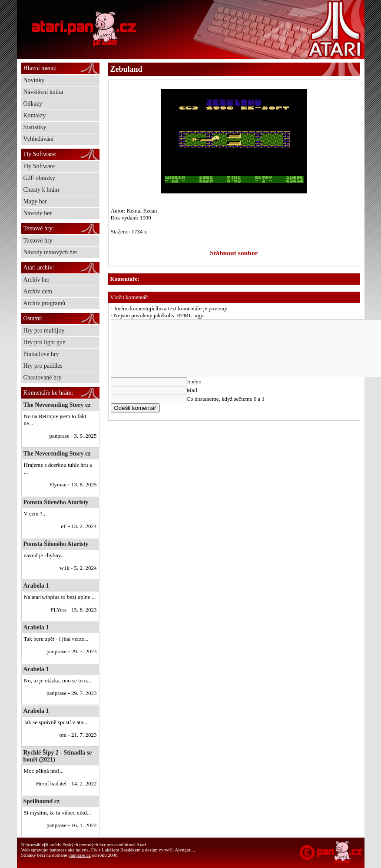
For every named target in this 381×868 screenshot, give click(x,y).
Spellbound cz (42, 801)
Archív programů (45, 303)
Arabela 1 (36, 586)
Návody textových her (50, 252)
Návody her (38, 213)
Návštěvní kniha (43, 92)
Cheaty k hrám (41, 190)
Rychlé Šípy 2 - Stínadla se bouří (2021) (58, 756)
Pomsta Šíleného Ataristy (56, 502)
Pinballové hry (41, 354)
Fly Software (39, 166)
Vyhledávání (39, 139)
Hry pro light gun (45, 342)
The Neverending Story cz (57, 405)
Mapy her (35, 201)
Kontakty (35, 115)
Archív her (36, 280)
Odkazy (33, 104)
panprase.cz (80, 855)
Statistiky (35, 127)
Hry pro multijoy (44, 331)
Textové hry (38, 241)
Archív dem (38, 291)
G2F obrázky (40, 178)
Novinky (34, 80)
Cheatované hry (43, 377)
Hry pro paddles (43, 366)
